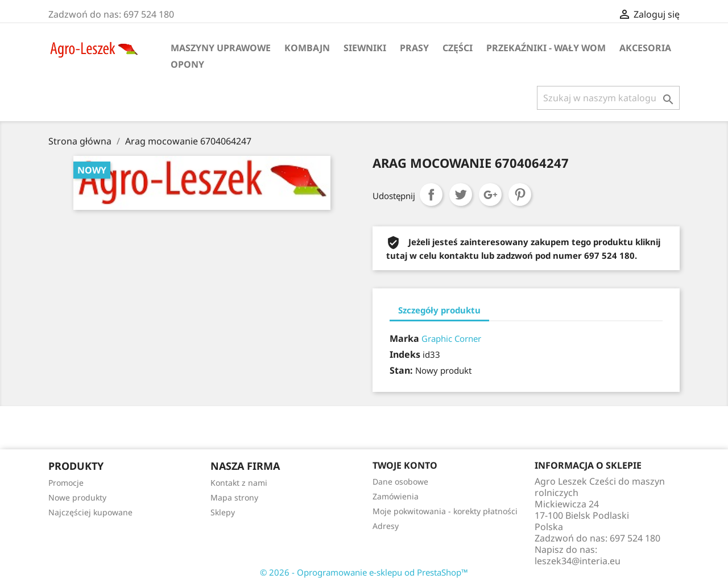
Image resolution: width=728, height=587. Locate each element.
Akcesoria (645, 48)
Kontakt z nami (239, 483)
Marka (404, 338)
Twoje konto (405, 465)
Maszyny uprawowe (221, 48)
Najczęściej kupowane (90, 512)
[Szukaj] (608, 98)
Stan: (401, 370)
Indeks (405, 354)
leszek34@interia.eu (578, 561)
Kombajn (307, 48)
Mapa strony (234, 497)
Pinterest (520, 195)
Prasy (414, 48)
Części (458, 48)
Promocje (66, 483)
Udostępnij (431, 195)
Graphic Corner (451, 338)
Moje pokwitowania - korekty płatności (445, 511)
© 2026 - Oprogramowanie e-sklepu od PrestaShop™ (364, 572)
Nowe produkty (77, 497)
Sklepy (223, 512)
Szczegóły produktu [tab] (439, 310)
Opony (187, 64)
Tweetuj (461, 195)
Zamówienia (396, 496)
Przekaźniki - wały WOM (546, 48)
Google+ (490, 195)
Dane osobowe (400, 481)
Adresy (386, 526)
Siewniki (365, 48)
